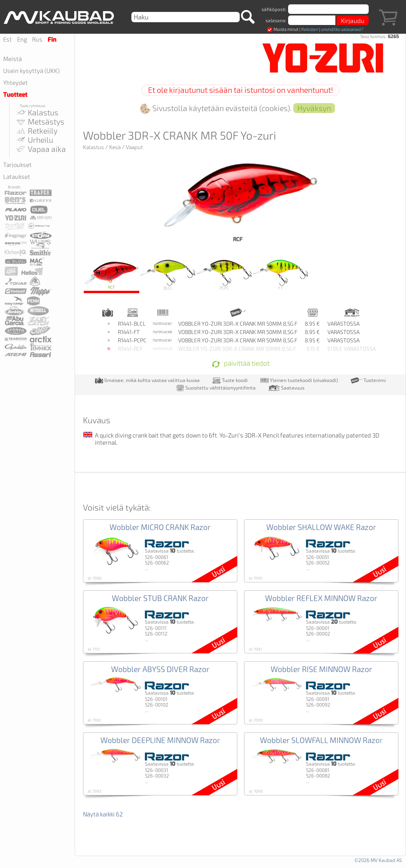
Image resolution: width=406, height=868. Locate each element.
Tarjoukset (17, 165)
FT (281, 275)
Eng (22, 39)
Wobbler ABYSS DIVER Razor (160, 669)
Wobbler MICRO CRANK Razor (160, 527)
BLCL (168, 275)
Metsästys (40, 122)
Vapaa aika (40, 149)
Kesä (115, 147)
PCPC (224, 275)
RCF (112, 275)
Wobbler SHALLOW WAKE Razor (321, 527)
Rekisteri (310, 29)
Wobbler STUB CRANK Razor (160, 598)
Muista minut (283, 29)
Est (8, 39)
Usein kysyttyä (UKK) (31, 71)
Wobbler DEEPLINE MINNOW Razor (160, 740)
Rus (37, 39)
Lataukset (17, 177)
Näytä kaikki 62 (103, 814)
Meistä (13, 59)
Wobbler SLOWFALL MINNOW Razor (321, 740)
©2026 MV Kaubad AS (378, 860)
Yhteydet (15, 83)
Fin (52, 40)
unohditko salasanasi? (342, 29)
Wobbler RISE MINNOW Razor (321, 669)
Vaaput (134, 147)
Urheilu (34, 140)
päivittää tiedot (241, 364)
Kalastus (37, 112)
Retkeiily (36, 131)
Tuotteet (15, 95)
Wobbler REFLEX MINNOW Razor (321, 598)
